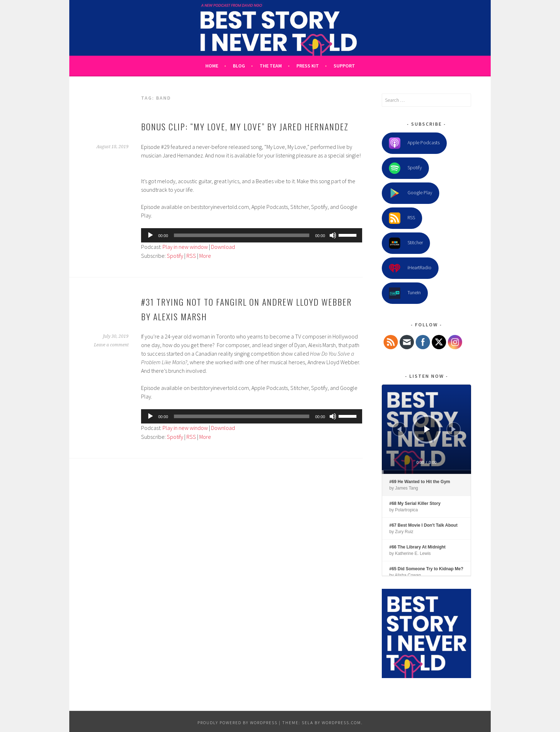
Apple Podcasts (414, 143)
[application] (252, 235)
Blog (239, 66)
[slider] (242, 235)
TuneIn (405, 293)
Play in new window (185, 247)
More (205, 256)
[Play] (150, 235)
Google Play (411, 193)
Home (212, 66)
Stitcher (406, 243)
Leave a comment (111, 345)
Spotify (175, 256)
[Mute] (333, 235)
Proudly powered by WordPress (237, 723)
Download (223, 247)
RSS (191, 256)
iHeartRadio (410, 268)
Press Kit (308, 66)
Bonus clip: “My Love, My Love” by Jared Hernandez (245, 126)
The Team (271, 66)
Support (344, 66)
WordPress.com (341, 723)
